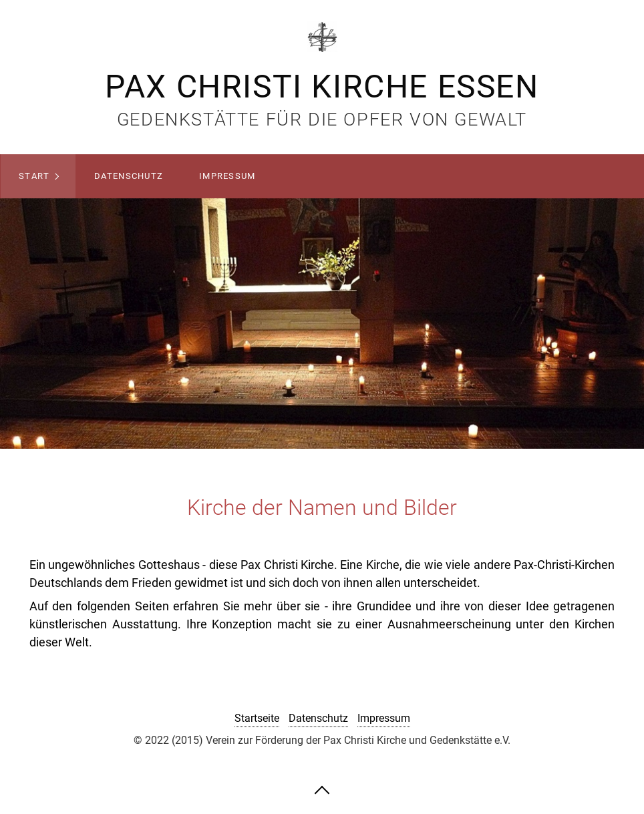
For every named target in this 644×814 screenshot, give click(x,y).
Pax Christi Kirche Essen (322, 86)
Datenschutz (129, 176)
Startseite (257, 718)
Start (34, 176)
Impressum (227, 176)
